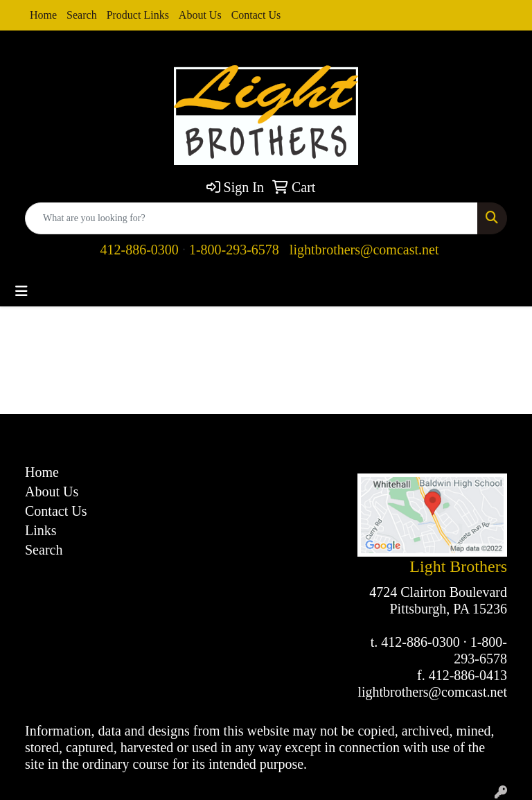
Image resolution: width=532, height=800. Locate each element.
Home (43, 15)
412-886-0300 (140, 250)
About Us (200, 15)
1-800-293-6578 (234, 250)
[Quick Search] (251, 218)
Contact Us (256, 15)
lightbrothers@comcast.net (364, 250)
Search (82, 15)
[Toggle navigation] (21, 291)
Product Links (138, 15)
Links (41, 530)
